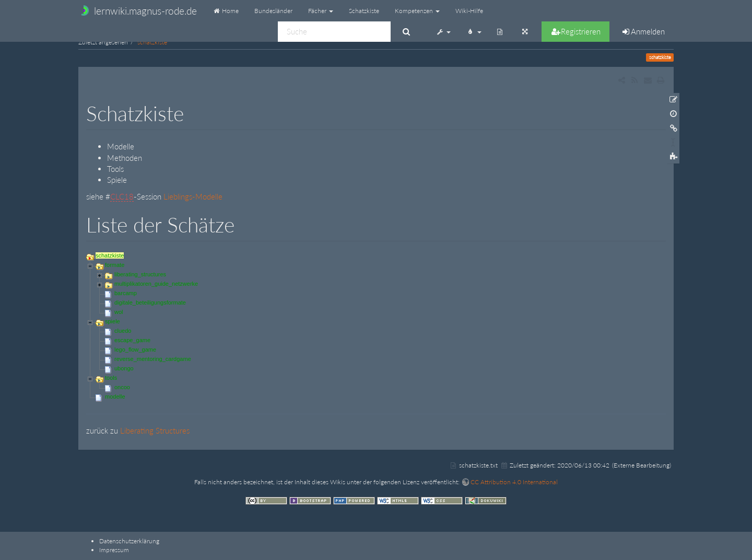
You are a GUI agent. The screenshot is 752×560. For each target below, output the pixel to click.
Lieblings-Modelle (193, 196)
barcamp (126, 293)
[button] (443, 31)
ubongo (124, 368)
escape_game (132, 340)
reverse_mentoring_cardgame (153, 359)
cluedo (123, 331)
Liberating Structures (155, 430)
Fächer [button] (321, 11)
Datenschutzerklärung (129, 541)
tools (111, 378)
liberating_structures (140, 274)
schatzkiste (152, 42)
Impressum (114, 550)
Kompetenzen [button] (417, 11)
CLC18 (122, 196)
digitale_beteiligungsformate (150, 302)
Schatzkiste (364, 11)
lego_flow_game (135, 349)
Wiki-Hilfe (469, 11)
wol (119, 312)
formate (115, 265)
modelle (115, 396)
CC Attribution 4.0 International (514, 482)
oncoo (122, 387)
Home (226, 11)
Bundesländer (273, 11)
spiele (113, 321)
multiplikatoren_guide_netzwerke (156, 284)
